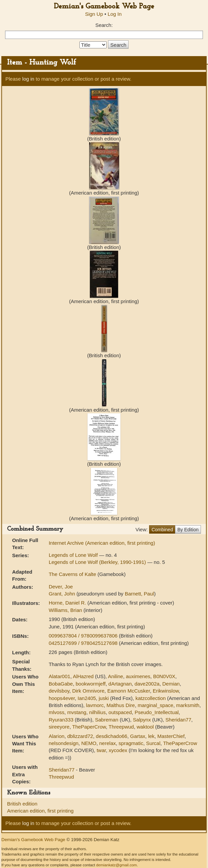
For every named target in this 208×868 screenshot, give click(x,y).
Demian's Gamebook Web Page (104, 7)
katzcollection (150, 698)
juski (104, 698)
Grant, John (63, 594)
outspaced (120, 712)
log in (28, 79)
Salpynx (142, 720)
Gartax (138, 736)
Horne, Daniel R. (68, 603)
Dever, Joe (61, 587)
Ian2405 (87, 698)
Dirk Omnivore (88, 691)
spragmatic (131, 743)
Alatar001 (60, 676)
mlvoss (57, 712)
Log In (115, 14)
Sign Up (94, 14)
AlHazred (83, 676)
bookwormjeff (91, 684)
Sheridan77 (179, 720)
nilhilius (97, 712)
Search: (104, 25)
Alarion (57, 736)
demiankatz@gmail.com (116, 865)
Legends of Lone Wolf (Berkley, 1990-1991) (98, 562)
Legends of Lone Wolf (74, 555)
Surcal (153, 743)
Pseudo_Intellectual (157, 712)
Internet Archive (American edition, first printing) (102, 543)
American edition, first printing (40, 811)
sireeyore (59, 727)
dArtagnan (120, 684)
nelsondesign (64, 743)
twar (101, 750)
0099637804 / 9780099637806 (84, 636)
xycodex (118, 750)
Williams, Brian (66, 610)
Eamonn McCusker (129, 691)
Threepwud (121, 727)
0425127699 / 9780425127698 (84, 643)
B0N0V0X (164, 676)
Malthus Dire (120, 705)
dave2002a (147, 684)
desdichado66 (112, 736)
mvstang (77, 712)
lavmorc (95, 705)
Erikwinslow (166, 691)
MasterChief (171, 736)
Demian (171, 684)
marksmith (188, 705)
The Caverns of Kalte (73, 574)
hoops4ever (62, 698)
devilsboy (59, 691)
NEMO (89, 743)
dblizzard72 (80, 736)
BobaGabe (61, 684)
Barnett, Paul (140, 594)
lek (151, 736)
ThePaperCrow (89, 727)
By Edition (188, 530)
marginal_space (155, 705)
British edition (22, 804)
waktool (145, 727)
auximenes (138, 676)
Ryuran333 (61, 720)
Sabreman (107, 720)
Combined (162, 530)
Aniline (116, 676)
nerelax (108, 743)
